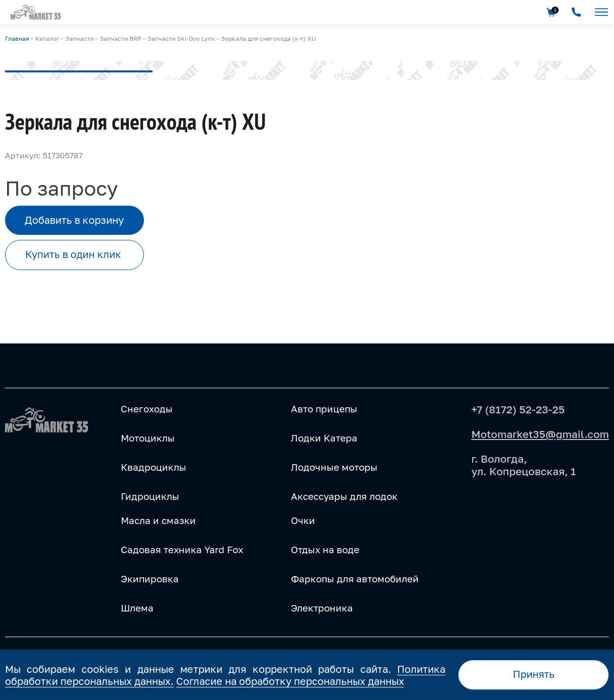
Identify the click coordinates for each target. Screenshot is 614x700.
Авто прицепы (324, 409)
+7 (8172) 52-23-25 (518, 409)
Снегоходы (147, 409)
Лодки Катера (324, 438)
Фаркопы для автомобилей (355, 579)
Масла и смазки (158, 520)
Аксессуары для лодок (344, 496)
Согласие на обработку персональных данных (290, 681)
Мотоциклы (148, 438)
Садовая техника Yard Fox (182, 550)
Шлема (137, 608)
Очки (303, 520)
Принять (534, 674)
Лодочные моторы (334, 467)
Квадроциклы (153, 467)
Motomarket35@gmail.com (540, 434)
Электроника (322, 608)
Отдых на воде (325, 550)
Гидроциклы (150, 496)
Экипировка (150, 579)
